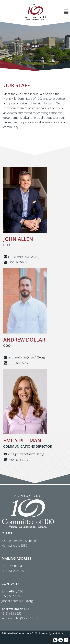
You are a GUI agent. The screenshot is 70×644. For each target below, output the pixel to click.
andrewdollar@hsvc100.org (20, 618)
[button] (59, 12)
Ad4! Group (59, 633)
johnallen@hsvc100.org (17, 601)
